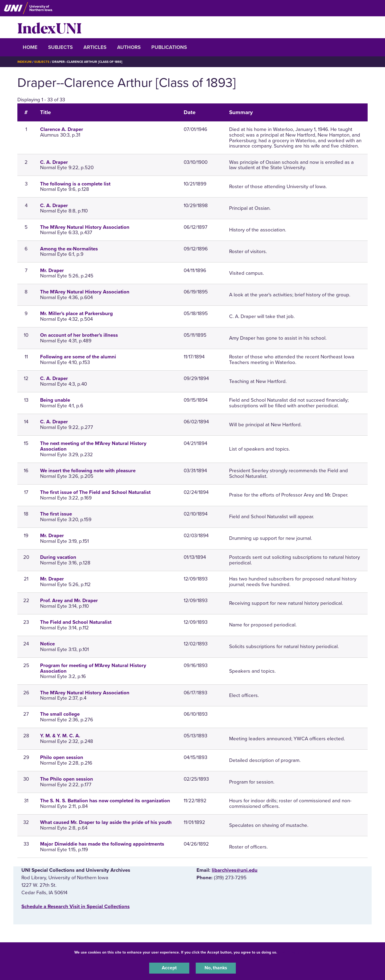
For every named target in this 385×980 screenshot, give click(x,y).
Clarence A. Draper (62, 129)
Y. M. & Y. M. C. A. (60, 736)
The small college (60, 714)
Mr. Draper (52, 270)
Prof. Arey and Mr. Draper (69, 601)
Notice (47, 644)
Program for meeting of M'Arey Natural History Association (93, 668)
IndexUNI (49, 27)
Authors (129, 47)
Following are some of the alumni (78, 357)
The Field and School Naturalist (76, 622)
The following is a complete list (75, 184)
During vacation (58, 557)
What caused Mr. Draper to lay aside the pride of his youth (106, 822)
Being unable (55, 400)
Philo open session (62, 757)
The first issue (56, 514)
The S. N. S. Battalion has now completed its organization (105, 801)
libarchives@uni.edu (235, 870)
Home (30, 47)
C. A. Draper (54, 162)
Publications (169, 47)
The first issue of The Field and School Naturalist (95, 492)
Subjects (60, 47)
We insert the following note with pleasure (88, 471)
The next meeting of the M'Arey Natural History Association (93, 446)
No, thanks (216, 968)
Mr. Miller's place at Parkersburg (76, 313)
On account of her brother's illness (79, 335)
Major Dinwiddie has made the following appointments (102, 844)
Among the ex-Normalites (69, 249)
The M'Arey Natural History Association (85, 227)
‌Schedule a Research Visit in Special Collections (76, 907)
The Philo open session (67, 779)
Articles (95, 47)
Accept (169, 968)
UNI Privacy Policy (295, 952)
